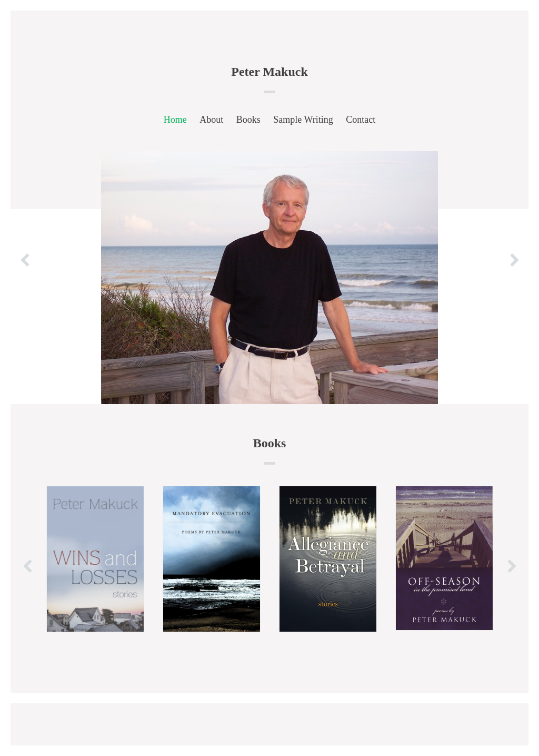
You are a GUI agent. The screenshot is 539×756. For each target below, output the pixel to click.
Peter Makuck (269, 72)
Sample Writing (303, 120)
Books (248, 120)
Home (175, 120)
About (211, 120)
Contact (361, 120)
